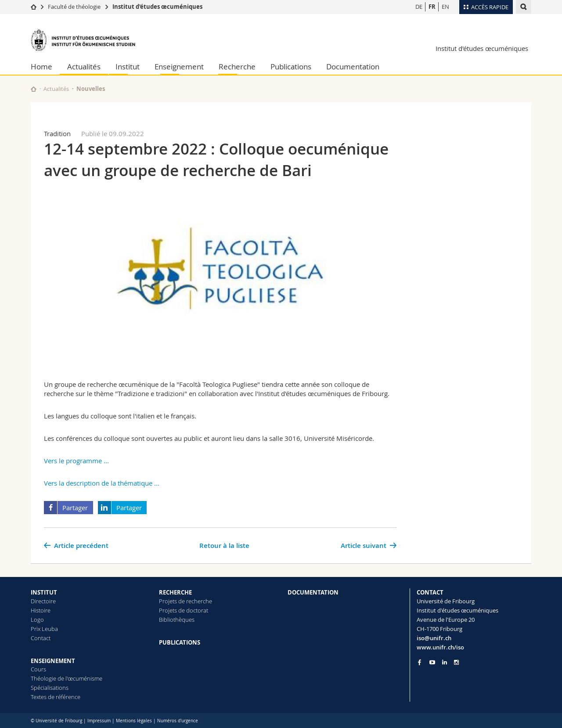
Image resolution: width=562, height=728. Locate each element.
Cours (38, 669)
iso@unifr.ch (434, 638)
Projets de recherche (186, 601)
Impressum (99, 721)
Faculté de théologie (74, 7)
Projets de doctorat (184, 610)
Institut (128, 67)
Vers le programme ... (76, 461)
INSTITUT (44, 592)
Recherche (237, 67)
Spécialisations (50, 688)
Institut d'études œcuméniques (157, 7)
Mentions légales (134, 721)
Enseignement (179, 67)
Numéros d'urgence (178, 721)
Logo (37, 620)
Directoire (43, 601)
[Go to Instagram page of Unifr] (456, 662)
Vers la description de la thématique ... (102, 483)
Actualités (84, 67)
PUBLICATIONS (180, 642)
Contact (41, 638)
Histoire (41, 610)
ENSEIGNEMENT (53, 661)
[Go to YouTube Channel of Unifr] (432, 662)
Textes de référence (56, 697)
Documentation (353, 67)
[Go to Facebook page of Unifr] (420, 662)
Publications (291, 67)
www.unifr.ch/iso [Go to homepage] (440, 647)
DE (419, 7)
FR (432, 7)
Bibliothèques (177, 620)
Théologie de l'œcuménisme (67, 678)
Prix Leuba (44, 629)
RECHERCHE (175, 592)
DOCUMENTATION (313, 592)
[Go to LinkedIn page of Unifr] (445, 662)
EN (445, 7)
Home (41, 67)
